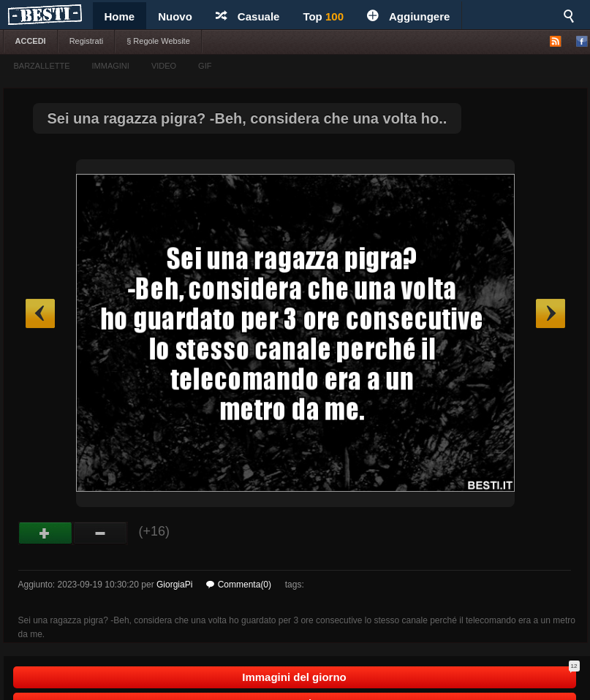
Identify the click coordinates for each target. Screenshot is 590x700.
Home (120, 16)
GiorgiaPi (174, 585)
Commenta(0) (239, 585)
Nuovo (175, 16)
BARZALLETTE (42, 66)
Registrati (86, 41)
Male (101, 533)
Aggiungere (408, 16)
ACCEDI (31, 41)
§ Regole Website (158, 41)
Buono (46, 533)
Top (323, 16)
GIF (205, 66)
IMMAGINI (111, 66)
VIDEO (164, 66)
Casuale (248, 16)
